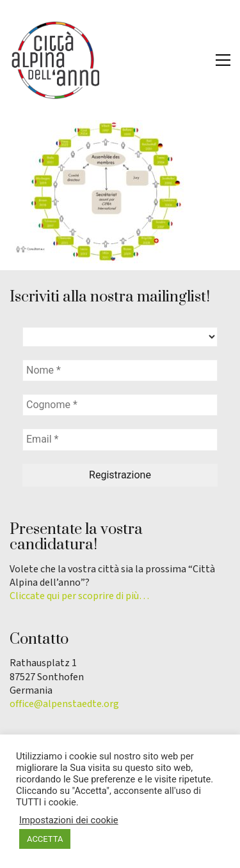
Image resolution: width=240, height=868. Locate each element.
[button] (223, 60)
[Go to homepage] (54, 60)
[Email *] (120, 439)
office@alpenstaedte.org (64, 704)
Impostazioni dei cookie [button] (69, 820)
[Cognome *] (120, 405)
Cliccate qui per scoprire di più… (79, 596)
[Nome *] (120, 370)
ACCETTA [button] (45, 839)
